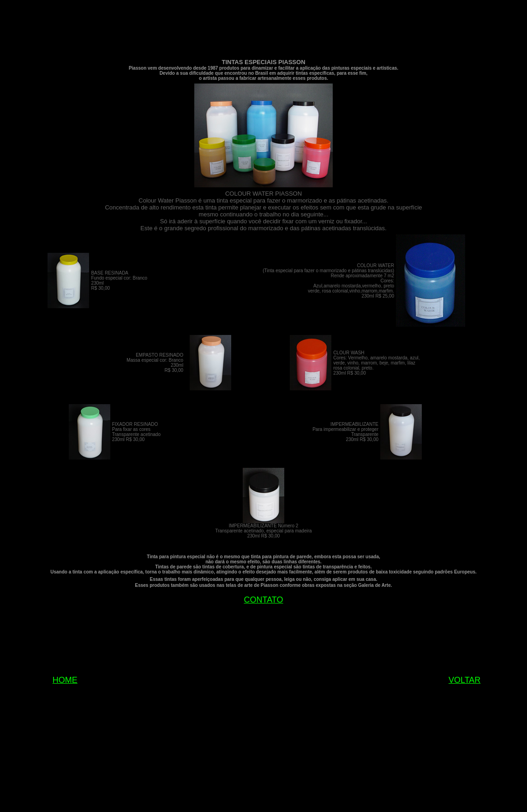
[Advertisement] (263, 30)
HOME (65, 680)
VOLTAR (464, 680)
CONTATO (264, 600)
